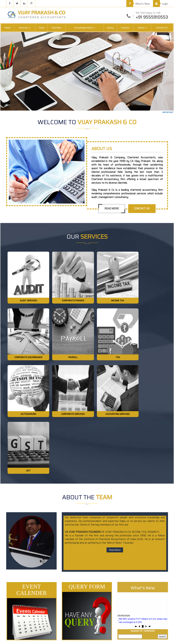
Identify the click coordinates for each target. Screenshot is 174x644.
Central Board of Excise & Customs (84, 584)
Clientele (56, 28)
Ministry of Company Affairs (80, 596)
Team (42, 28)
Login (160, 4)
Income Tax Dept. (75, 578)
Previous (8, 74)
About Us (126, 584)
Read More (111, 209)
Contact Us (162, 28)
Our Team (127, 590)
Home (7, 28)
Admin (142, 28)
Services (25, 28)
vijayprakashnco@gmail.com (157, 622)
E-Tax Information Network (80, 590)
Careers (125, 28)
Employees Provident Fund (80, 602)
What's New (138, 4)
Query (110, 28)
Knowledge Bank (85, 28)
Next (166, 74)
